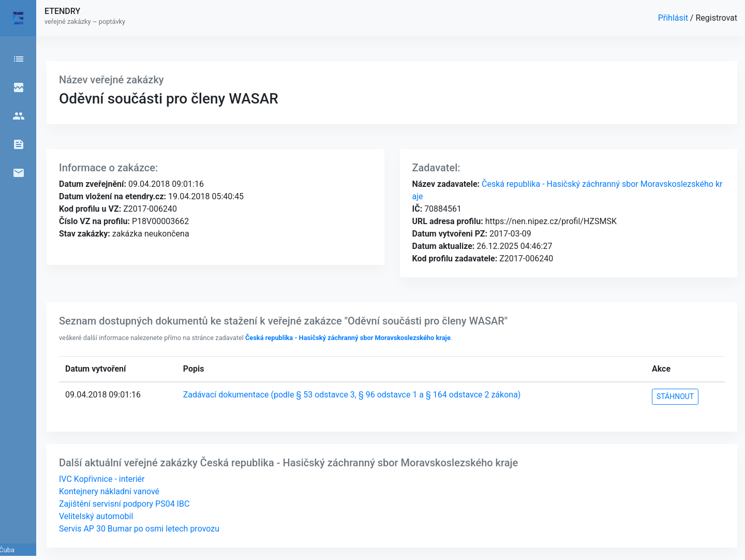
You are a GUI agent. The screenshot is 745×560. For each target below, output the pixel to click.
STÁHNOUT (675, 396)
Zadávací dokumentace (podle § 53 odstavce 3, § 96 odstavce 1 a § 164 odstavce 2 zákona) (352, 395)
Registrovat (716, 18)
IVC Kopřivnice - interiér (102, 479)
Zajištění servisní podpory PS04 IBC (124, 504)
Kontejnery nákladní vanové (109, 491)
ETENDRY (62, 11)
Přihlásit (674, 18)
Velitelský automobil (96, 516)
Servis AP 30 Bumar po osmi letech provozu (139, 529)
